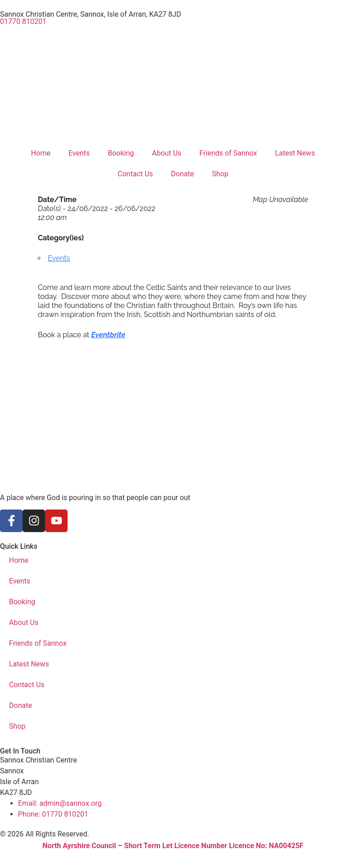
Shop (220, 174)
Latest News (295, 153)
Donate (183, 174)
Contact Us (135, 174)
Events (79, 153)
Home (41, 153)
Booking (121, 153)
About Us (166, 153)
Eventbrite (108, 335)
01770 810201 (23, 21)
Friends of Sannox (228, 153)
